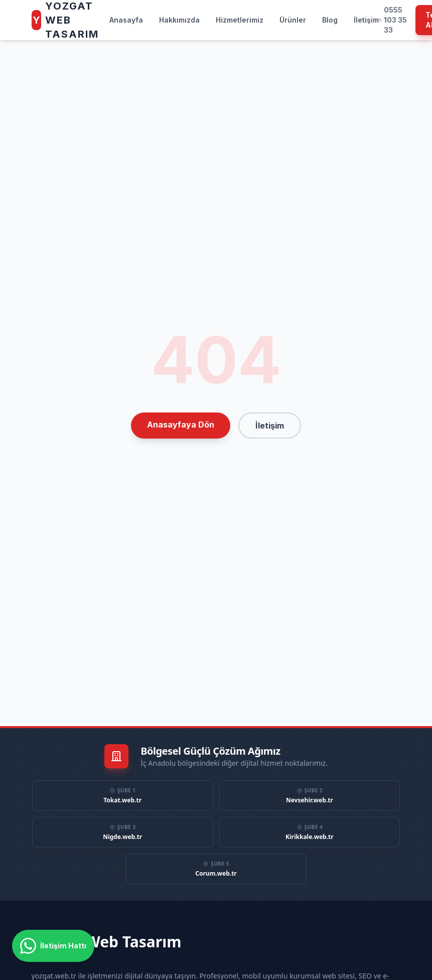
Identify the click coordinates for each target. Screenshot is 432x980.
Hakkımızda (179, 20)
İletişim (366, 20)
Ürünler (293, 20)
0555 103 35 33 (393, 20)
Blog (330, 20)
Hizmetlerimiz (240, 20)
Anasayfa (126, 20)
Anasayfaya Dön (181, 425)
